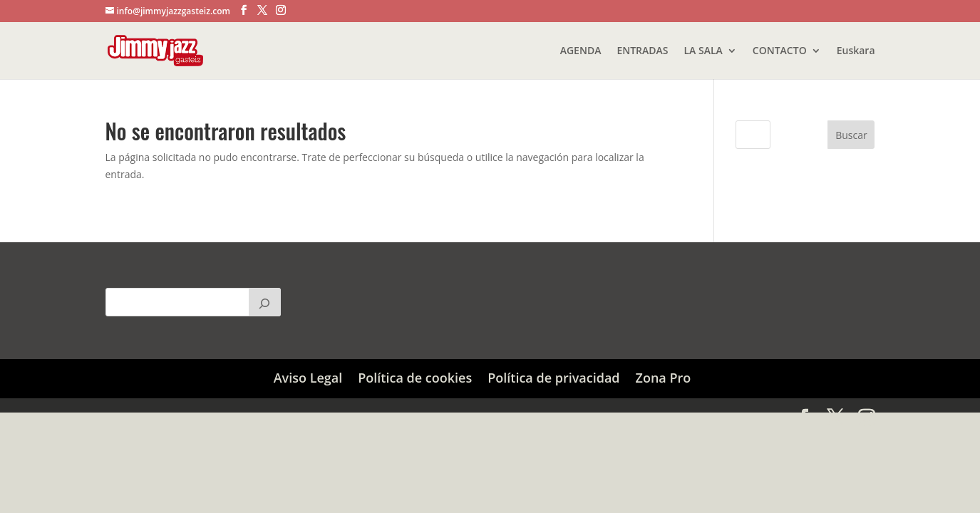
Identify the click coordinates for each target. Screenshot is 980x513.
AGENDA (581, 51)
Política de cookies (415, 378)
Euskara (856, 51)
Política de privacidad (553, 378)
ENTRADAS (642, 51)
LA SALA (703, 51)
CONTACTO (780, 51)
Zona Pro (664, 378)
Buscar (851, 135)
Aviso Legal (308, 378)
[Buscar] (264, 302)
